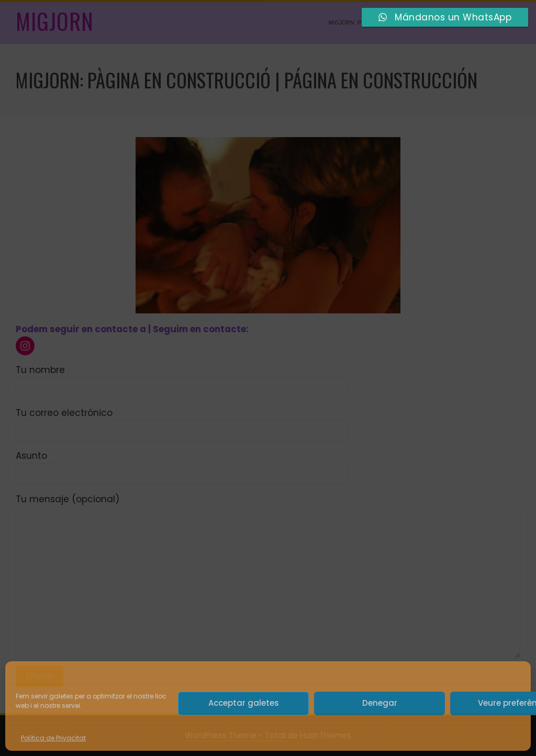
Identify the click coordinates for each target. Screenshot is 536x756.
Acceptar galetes (244, 703)
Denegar (380, 703)
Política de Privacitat (53, 738)
